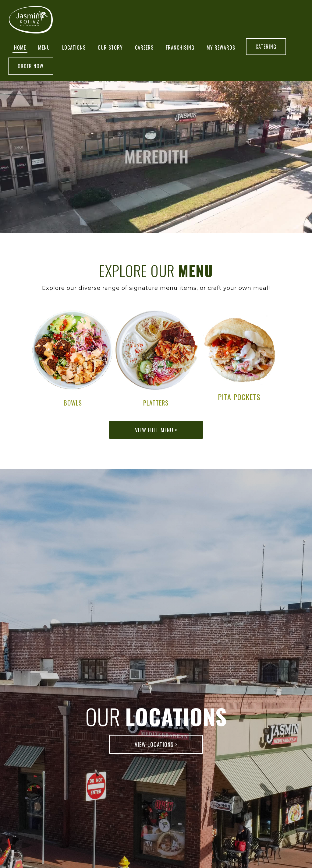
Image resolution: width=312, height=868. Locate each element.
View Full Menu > (156, 430)
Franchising (180, 47)
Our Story (110, 47)
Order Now (31, 66)
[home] (31, 20)
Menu (44, 47)
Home (20, 47)
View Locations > (156, 744)
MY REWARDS (221, 47)
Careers (144, 47)
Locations (74, 47)
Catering (266, 47)
